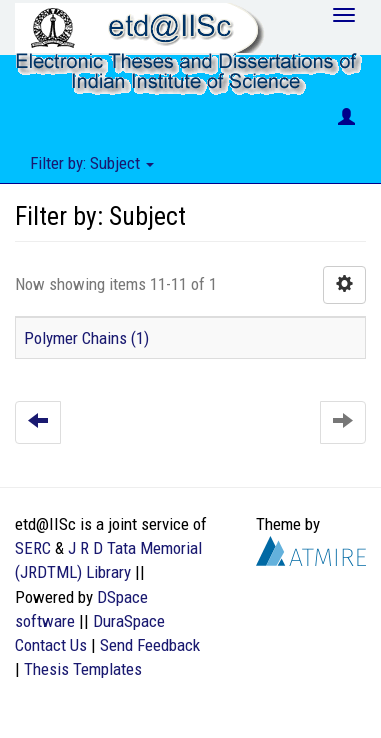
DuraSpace (129, 621)
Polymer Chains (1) (86, 338)
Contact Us (51, 645)
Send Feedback (150, 645)
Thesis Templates (83, 669)
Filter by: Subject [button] (92, 163)
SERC (33, 548)
